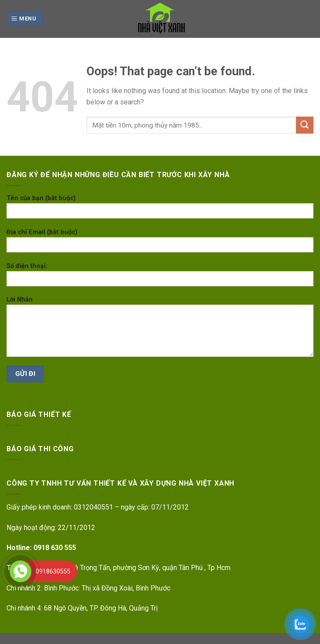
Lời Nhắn (160, 329)
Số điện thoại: (160, 277)
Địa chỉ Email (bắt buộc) (160, 243)
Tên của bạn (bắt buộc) (160, 210)
